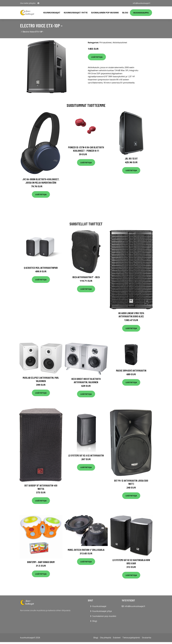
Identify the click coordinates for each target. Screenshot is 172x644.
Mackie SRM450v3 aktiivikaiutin (131, 370)
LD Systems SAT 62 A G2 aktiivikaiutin (86, 455)
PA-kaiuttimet (105, 43)
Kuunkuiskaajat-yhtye (76, 13)
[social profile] (38, 3)
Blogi (125, 13)
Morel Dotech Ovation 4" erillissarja (86, 550)
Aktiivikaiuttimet (120, 43)
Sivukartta (147, 638)
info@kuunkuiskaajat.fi (142, 3)
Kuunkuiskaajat (52, 13)
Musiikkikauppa (141, 13)
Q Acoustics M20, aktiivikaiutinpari (41, 268)
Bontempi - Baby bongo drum (41, 562)
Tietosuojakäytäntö (131, 638)
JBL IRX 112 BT (131, 158)
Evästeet (117, 638)
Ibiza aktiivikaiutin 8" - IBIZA (86, 277)
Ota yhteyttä (105, 638)
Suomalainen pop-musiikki (105, 13)
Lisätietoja (97, 57)
